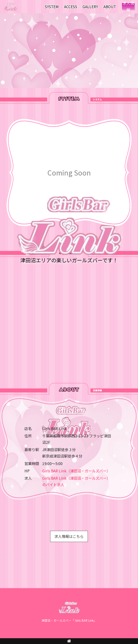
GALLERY (90, 7)
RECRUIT (128, 7)
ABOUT (110, 7)
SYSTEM (52, 7)
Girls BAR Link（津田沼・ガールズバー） (76, 471)
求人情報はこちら (69, 536)
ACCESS (71, 7)
